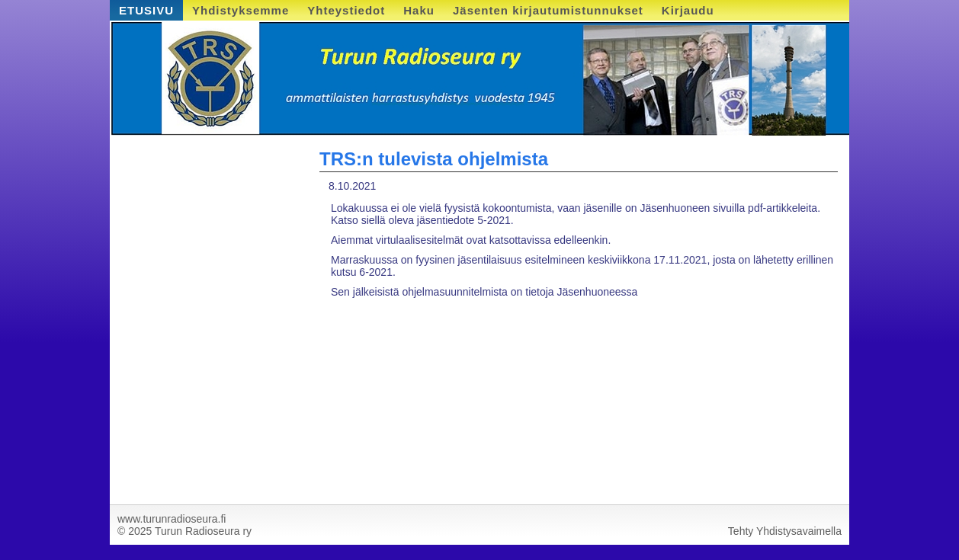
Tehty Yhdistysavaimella (785, 531)
